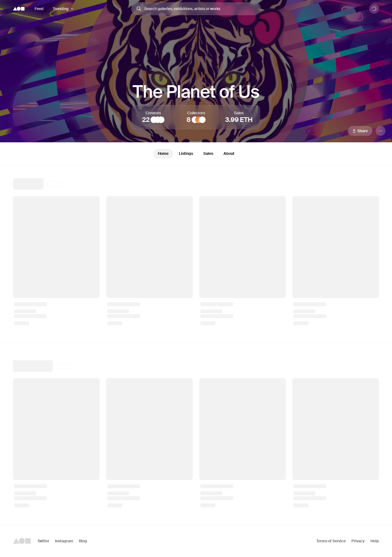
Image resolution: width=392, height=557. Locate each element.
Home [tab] (163, 153)
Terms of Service (331, 541)
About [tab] (229, 153)
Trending (61, 9)
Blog (83, 541)
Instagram (64, 541)
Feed (39, 9)
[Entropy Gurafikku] (161, 120)
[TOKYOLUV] (154, 120)
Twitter (43, 541)
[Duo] (158, 120)
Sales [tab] (208, 153)
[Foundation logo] (19, 9)
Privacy (358, 541)
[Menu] (381, 131)
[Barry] (195, 120)
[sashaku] (202, 120)
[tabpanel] (196, 345)
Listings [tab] (186, 153)
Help (375, 541)
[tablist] (196, 154)
